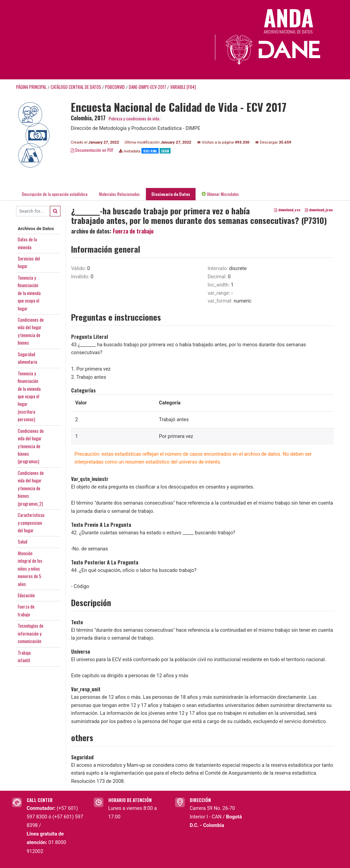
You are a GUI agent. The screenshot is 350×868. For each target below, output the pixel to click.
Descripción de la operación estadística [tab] (55, 194)
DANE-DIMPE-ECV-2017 (147, 87)
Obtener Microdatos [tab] (220, 194)
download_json (319, 210)
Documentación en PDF (92, 150)
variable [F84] (183, 87)
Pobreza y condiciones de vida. (134, 118)
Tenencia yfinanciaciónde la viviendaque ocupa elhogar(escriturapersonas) (29, 396)
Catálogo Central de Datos (76, 87)
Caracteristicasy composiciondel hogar (31, 523)
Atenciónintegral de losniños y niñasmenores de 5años (30, 569)
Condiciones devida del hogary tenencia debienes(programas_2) (31, 488)
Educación (26, 595)
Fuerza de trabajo (133, 231)
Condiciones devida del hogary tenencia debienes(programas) (31, 446)
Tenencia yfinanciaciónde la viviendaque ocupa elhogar (29, 293)
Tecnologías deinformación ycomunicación (31, 633)
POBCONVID (115, 87)
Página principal (31, 87)
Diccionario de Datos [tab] (171, 194)
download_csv (287, 210)
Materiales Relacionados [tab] (119, 194)
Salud (23, 542)
